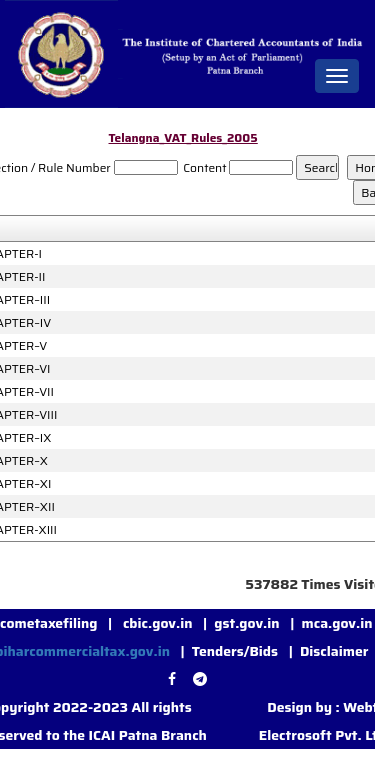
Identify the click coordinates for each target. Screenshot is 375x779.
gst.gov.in (248, 623)
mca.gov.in (336, 623)
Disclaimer (334, 651)
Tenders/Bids (235, 651)
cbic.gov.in (159, 623)
